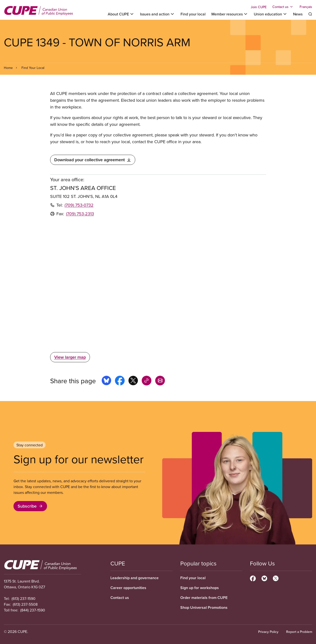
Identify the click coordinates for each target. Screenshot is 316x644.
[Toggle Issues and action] (157, 14)
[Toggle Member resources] (230, 14)
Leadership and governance (134, 578)
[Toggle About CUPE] (121, 14)
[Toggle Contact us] (283, 7)
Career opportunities (128, 588)
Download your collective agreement (93, 160)
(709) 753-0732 (79, 205)
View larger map (70, 357)
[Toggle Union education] (271, 14)
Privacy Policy (268, 632)
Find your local (193, 14)
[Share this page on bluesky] (106, 381)
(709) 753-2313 (80, 214)
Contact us (120, 598)
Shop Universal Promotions (204, 607)
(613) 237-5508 (25, 604)
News (298, 14)
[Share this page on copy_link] (147, 381)
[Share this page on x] (133, 381)
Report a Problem (299, 632)
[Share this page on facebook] (120, 381)
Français (306, 7)
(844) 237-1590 (33, 610)
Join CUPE (259, 7)
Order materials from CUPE (204, 598)
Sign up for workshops (200, 588)
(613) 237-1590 (24, 598)
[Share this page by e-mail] (160, 381)
